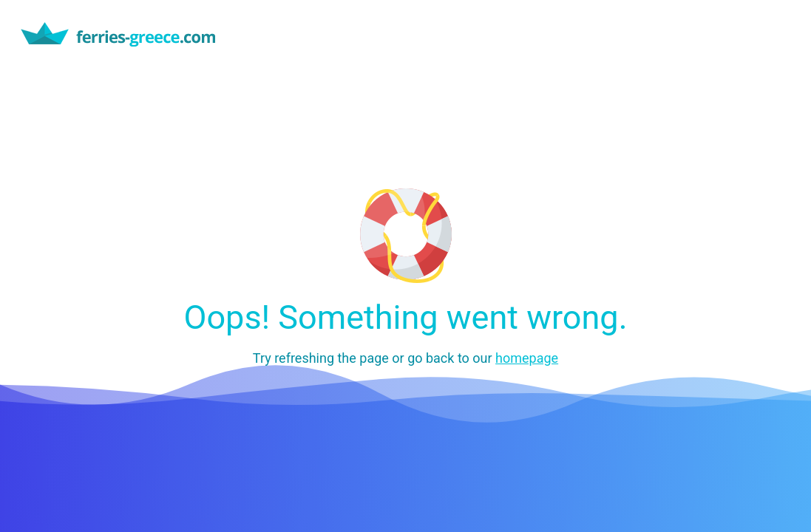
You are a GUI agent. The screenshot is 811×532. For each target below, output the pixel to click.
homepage (527, 358)
